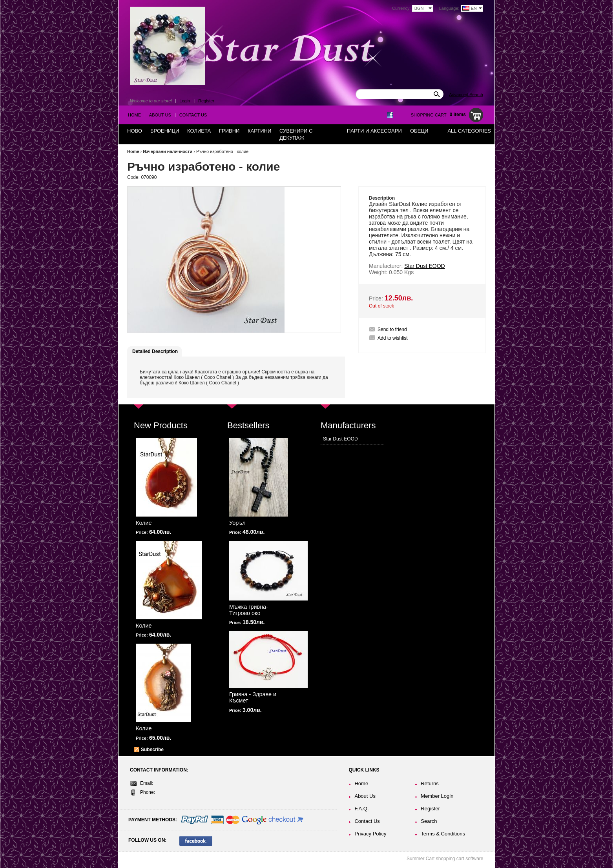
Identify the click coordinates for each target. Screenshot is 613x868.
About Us (160, 115)
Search (429, 821)
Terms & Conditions (443, 834)
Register (206, 101)
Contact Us (193, 115)
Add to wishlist (393, 338)
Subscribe (152, 750)
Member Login (437, 796)
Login (185, 101)
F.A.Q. (361, 809)
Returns (430, 783)
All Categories (469, 131)
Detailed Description (155, 351)
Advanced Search (466, 95)
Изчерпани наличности (168, 151)
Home (134, 115)
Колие (144, 523)
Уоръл (237, 523)
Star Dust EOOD (340, 439)
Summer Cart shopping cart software (445, 859)
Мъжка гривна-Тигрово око (249, 610)
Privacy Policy (370, 834)
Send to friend (392, 329)
